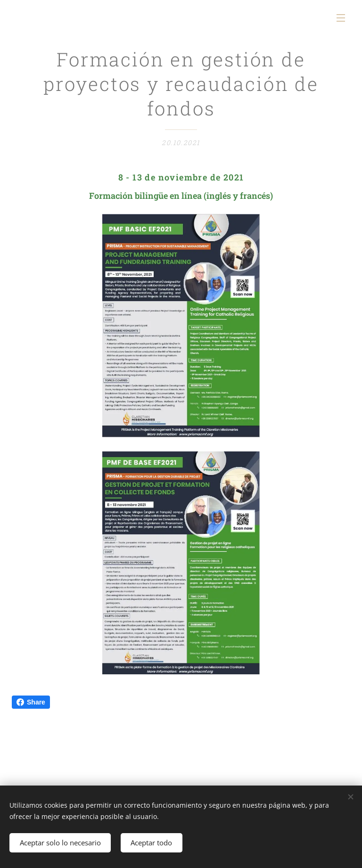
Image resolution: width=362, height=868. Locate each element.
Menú (341, 18)
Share (31, 702)
